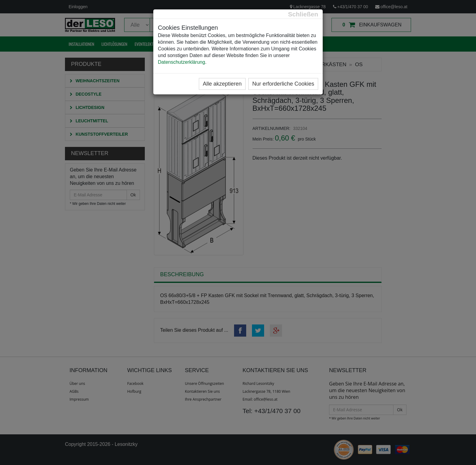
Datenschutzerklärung (182, 62)
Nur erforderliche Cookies (283, 84)
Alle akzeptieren (222, 84)
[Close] (303, 14)
